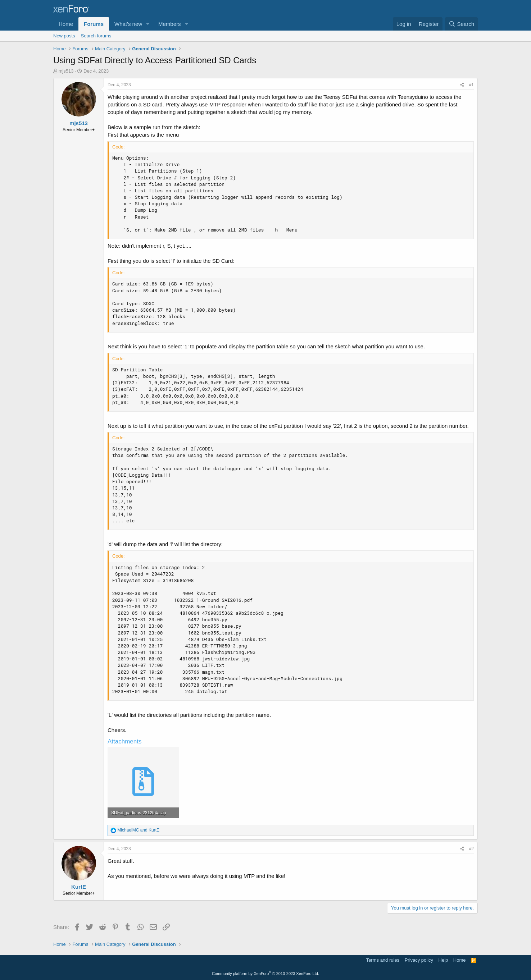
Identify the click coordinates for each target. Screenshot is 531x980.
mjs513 (66, 71)
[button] (148, 24)
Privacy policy (419, 960)
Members (170, 24)
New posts (64, 36)
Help (443, 960)
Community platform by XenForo (265, 974)
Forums (94, 24)
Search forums (96, 36)
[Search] (461, 24)
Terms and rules (383, 960)
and (138, 830)
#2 (471, 849)
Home (66, 24)
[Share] (462, 85)
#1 (471, 85)
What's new (128, 24)
